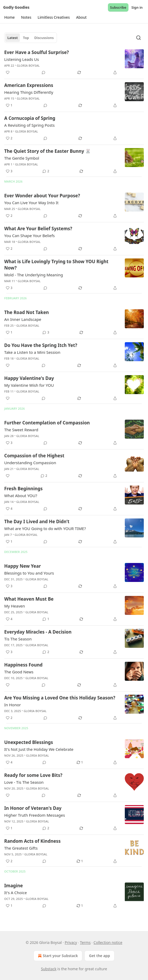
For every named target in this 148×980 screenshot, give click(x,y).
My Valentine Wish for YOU (29, 385)
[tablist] (31, 38)
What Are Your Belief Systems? (38, 229)
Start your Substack (57, 956)
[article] (74, 62)
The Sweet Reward (21, 430)
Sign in (137, 7)
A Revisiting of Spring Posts (29, 125)
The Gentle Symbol (22, 158)
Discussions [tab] (44, 38)
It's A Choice (16, 893)
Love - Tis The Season (24, 782)
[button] (9, 17)
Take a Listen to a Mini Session (32, 352)
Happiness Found (23, 665)
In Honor (13, 705)
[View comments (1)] (46, 619)
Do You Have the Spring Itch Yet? (41, 345)
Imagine (13, 886)
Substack (49, 969)
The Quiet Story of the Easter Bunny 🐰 (47, 151)
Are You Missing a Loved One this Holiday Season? (60, 698)
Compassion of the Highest (34, 456)
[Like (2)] (9, 138)
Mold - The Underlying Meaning (34, 275)
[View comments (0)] (44, 72)
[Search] (139, 38)
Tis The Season (18, 639)
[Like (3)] (9, 171)
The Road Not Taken (27, 312)
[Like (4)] (9, 509)
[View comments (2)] (46, 171)
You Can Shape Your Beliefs (30, 236)
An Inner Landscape (23, 319)
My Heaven (15, 606)
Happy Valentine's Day (29, 378)
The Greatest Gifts (21, 848)
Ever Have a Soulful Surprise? (37, 52)
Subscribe (118, 7)
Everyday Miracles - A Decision (38, 632)
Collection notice (108, 942)
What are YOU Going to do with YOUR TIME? (45, 528)
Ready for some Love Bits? (33, 775)
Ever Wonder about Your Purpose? (42, 196)
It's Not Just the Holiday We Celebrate (39, 749)
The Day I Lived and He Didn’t (37, 521)
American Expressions (29, 85)
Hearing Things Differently (29, 92)
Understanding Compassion (30, 463)
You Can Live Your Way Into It (31, 203)
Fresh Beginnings (23, 489)
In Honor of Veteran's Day (33, 808)
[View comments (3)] (46, 332)
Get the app (99, 956)
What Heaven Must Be (29, 599)
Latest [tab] (13, 38)
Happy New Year (23, 566)
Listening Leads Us (22, 59)
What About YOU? (21, 496)
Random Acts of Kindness (32, 841)
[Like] (8, 72)
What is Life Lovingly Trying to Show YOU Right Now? (56, 265)
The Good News (19, 672)
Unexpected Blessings (29, 742)
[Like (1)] (9, 105)
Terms (85, 942)
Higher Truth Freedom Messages (35, 815)
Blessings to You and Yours (29, 573)
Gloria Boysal (28, 65)
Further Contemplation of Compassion (47, 423)
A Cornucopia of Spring (30, 118)
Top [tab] (26, 38)
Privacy (71, 942)
